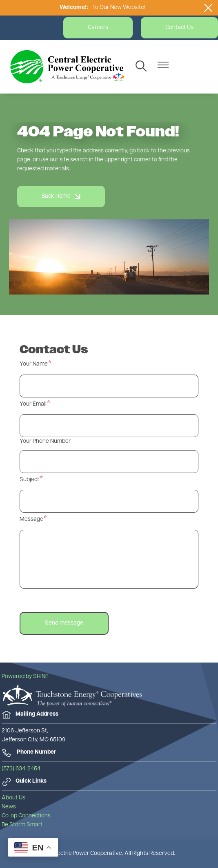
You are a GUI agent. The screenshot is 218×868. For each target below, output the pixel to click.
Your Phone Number (45, 441)
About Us (13, 798)
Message (31, 519)
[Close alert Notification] (208, 8)
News (9, 807)
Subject (29, 480)
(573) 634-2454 (21, 769)
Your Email (33, 404)
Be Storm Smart (22, 825)
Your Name (34, 364)
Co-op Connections (26, 816)
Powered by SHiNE (25, 677)
